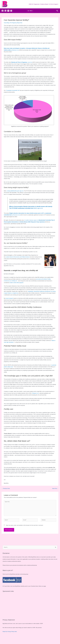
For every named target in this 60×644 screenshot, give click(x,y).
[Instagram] (11, 16)
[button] (57, 16)
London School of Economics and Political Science (18, 263)
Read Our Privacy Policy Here (10, 637)
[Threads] (8, 16)
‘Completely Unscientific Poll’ (13, 96)
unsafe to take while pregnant (16, 288)
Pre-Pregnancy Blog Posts (16, 28)
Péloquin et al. (36, 399)
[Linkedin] (5, 16)
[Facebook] (3, 16)
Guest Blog (6, 28)
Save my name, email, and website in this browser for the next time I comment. (25, 531)
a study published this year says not (15, 197)
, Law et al (22, 68)
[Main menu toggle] (30, 16)
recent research (9, 304)
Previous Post (6, 494)
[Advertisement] (30, 611)
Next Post (55, 494)
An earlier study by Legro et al (31, 226)
